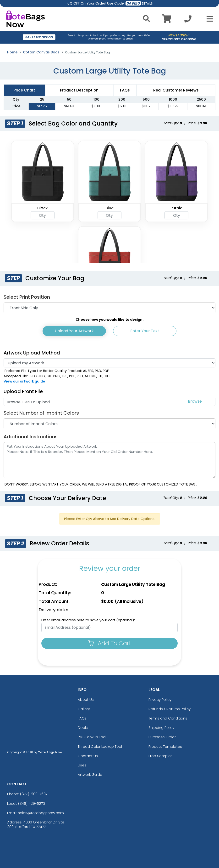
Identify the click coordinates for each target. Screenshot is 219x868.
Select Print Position (27, 297)
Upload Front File (23, 391)
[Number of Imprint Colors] (109, 424)
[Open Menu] (208, 19)
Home (12, 52)
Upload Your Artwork (74, 331)
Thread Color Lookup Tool (100, 746)
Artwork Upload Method (32, 353)
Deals (83, 728)
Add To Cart (110, 643)
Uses (82, 765)
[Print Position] (109, 308)
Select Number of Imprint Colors (41, 413)
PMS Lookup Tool (92, 737)
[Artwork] (109, 363)
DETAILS (147, 3)
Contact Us (88, 756)
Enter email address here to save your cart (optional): (88, 620)
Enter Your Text (145, 331)
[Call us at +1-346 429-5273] (188, 20)
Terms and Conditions (168, 718)
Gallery (84, 709)
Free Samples (161, 756)
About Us (86, 700)
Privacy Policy (160, 700)
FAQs (82, 718)
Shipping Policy (161, 728)
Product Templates (165, 746)
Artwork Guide (90, 774)
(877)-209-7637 (34, 794)
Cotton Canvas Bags (41, 52)
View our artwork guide (24, 381)
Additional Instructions (31, 437)
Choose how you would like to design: (109, 320)
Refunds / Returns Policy (170, 709)
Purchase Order (162, 737)
